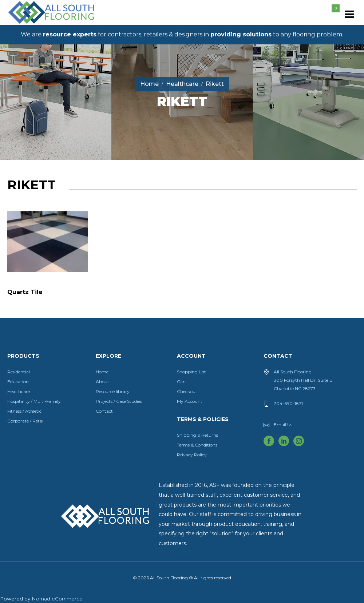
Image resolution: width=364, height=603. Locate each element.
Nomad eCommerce (57, 599)
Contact (104, 411)
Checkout (187, 391)
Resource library (113, 391)
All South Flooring (34, 24)
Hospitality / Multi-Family (34, 401)
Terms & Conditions (197, 445)
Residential (19, 372)
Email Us (283, 425)
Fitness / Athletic (24, 411)
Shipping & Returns (197, 435)
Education (18, 382)
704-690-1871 (288, 403)
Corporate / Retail (26, 421)
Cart (182, 382)
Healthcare (19, 391)
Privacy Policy (192, 455)
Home (102, 372)
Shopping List (191, 372)
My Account (190, 401)
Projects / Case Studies (119, 401)
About (102, 382)
